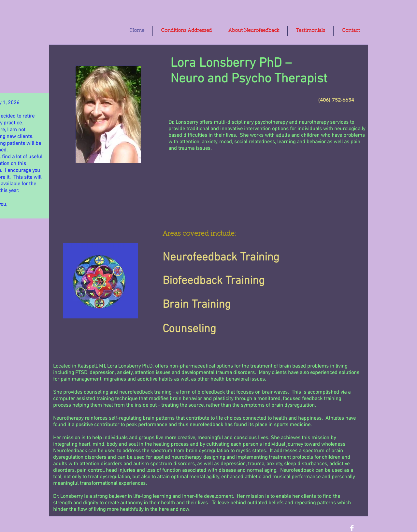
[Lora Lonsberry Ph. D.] (352, 528)
